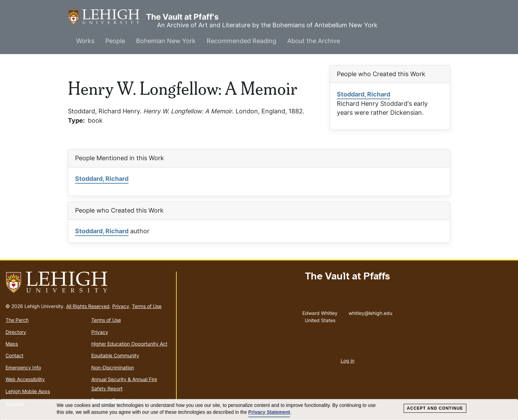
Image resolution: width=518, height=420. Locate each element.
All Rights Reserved (88, 306)
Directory (16, 332)
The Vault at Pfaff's (107, 17)
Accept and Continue (435, 408)
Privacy (121, 306)
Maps (12, 344)
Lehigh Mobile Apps (28, 391)
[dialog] (259, 410)
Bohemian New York (166, 41)
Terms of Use (147, 306)
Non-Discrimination (113, 367)
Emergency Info (23, 367)
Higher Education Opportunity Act (129, 344)
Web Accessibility (25, 379)
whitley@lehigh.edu (370, 311)
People (115, 41)
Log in (348, 361)
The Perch (17, 320)
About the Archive (314, 41)
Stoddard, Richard (364, 94)
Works (85, 41)
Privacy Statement (269, 412)
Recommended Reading (241, 41)
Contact (14, 355)
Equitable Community (115, 355)
